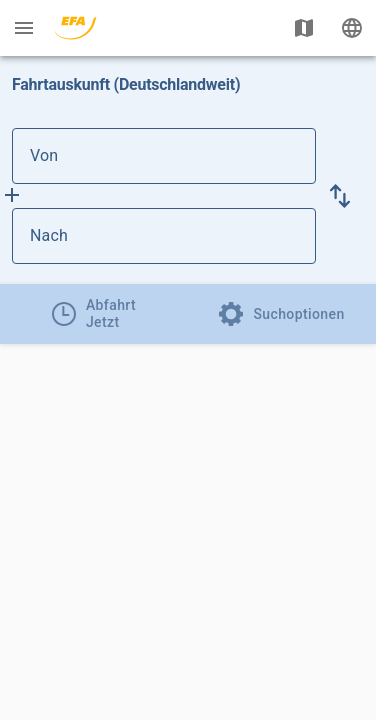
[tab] (94, 314)
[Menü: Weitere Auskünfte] (24, 28)
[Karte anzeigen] (304, 28)
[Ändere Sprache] (352, 28)
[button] (340, 196)
